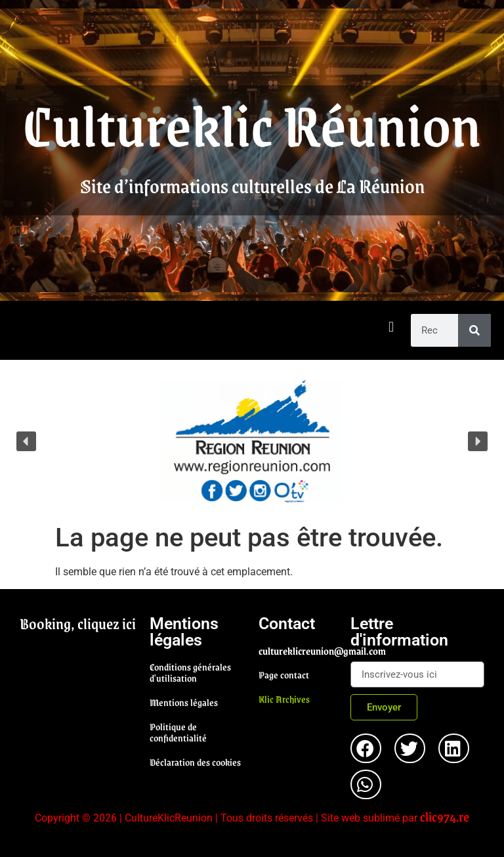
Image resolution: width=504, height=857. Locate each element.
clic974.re (445, 816)
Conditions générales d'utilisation (190, 672)
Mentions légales (184, 702)
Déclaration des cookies (195, 762)
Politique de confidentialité (178, 732)
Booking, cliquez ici (78, 623)
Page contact (284, 674)
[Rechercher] (474, 330)
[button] (391, 327)
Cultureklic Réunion (252, 123)
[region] (252, 441)
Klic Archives (284, 699)
